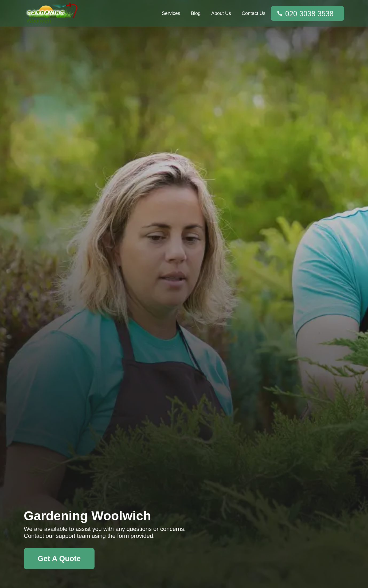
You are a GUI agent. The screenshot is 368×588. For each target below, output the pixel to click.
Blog (196, 13)
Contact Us (254, 13)
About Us (221, 13)
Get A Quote (59, 559)
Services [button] (171, 13)
